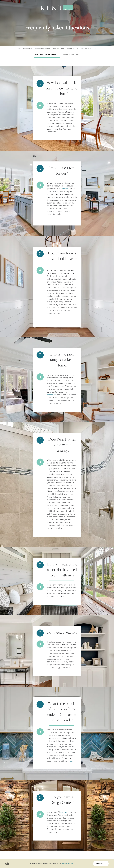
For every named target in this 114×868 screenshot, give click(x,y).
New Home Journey (89, 49)
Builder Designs (68, 864)
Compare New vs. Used (70, 55)
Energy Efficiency (42, 49)
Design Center (73, 49)
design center (65, 812)
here (71, 761)
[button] (100, 8)
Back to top (99, 864)
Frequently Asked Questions (47, 55)
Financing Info (58, 49)
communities (52, 395)
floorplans (64, 189)
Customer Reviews (25, 49)
